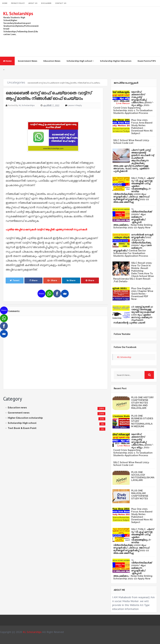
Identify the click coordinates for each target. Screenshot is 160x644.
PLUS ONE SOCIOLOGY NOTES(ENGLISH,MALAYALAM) (143, 476)
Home (7, 61)
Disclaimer (46, 3)
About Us (33, 3)
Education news (17, 408)
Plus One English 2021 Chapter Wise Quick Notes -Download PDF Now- (142, 294)
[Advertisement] (100, 32)
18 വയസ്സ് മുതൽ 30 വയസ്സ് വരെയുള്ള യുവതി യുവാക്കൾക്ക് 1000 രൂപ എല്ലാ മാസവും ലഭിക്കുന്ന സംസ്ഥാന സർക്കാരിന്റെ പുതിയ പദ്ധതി (134, 315)
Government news (19, 413)
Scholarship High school (80, 61)
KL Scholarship (124, 357)
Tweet (15, 280)
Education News (52, 61)
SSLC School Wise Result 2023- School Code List (131, 142)
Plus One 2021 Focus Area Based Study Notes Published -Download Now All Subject (142, 127)
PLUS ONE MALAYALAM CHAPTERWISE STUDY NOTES (140, 495)
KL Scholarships (18, 13)
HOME (5, 3)
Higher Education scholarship (25, 418)
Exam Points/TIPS (147, 61)
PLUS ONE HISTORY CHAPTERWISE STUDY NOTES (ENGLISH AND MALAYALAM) (142, 403)
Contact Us (61, 3)
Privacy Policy (18, 3)
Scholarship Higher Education (116, 61)
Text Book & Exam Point (22, 428)
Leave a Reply (75, 105)
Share (34, 280)
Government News (27, 61)
